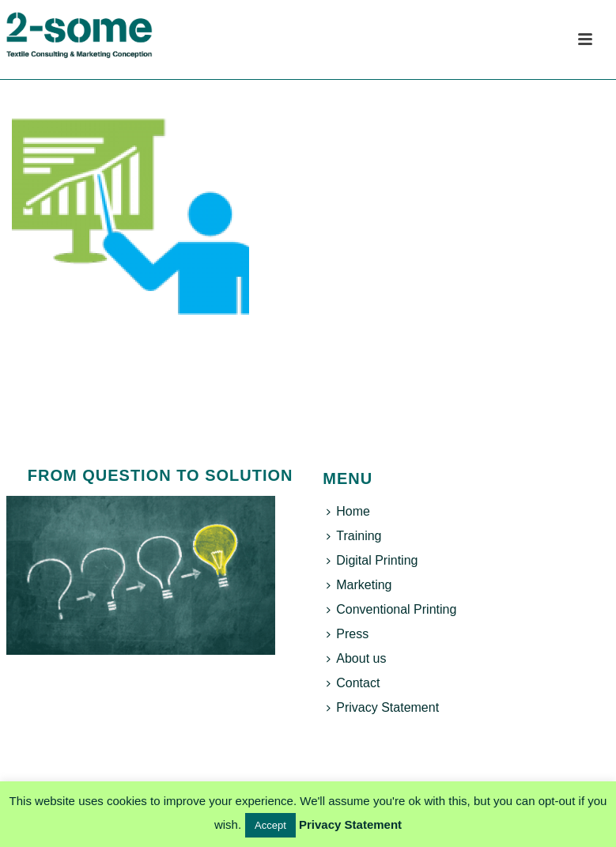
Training (354, 536)
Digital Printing (372, 560)
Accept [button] (270, 825)
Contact (353, 683)
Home (348, 511)
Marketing (359, 585)
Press (348, 634)
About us (356, 658)
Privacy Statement (383, 707)
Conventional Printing (391, 609)
